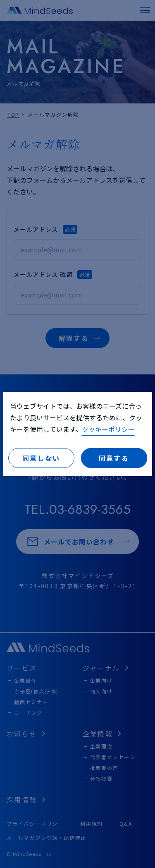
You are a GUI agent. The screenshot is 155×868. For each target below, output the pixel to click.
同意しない (41, 458)
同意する (114, 458)
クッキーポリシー (108, 429)
